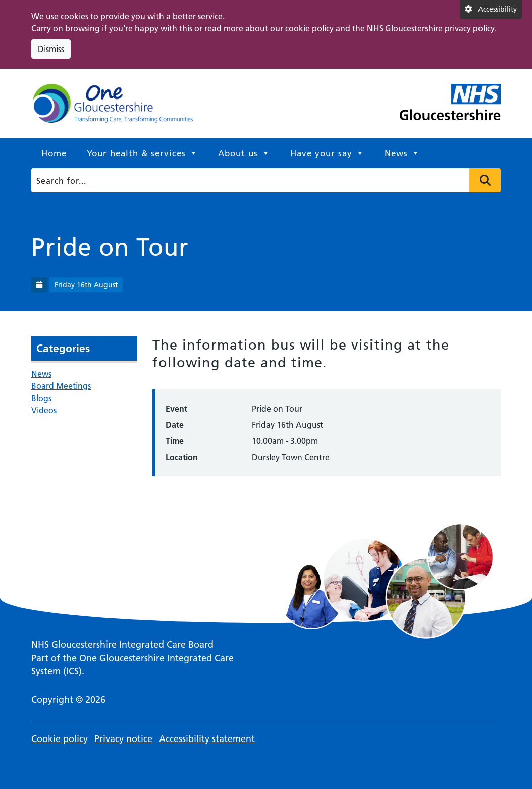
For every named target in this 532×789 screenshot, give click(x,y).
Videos (44, 410)
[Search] (264, 180)
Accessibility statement (207, 739)
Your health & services (142, 153)
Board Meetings (61, 386)
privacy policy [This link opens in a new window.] (470, 28)
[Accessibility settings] (491, 10)
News (402, 153)
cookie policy (309, 28)
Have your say (327, 153)
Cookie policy (60, 739)
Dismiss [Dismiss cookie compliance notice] (51, 49)
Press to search (485, 180)
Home (54, 153)
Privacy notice (123, 739)
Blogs (41, 398)
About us (244, 153)
